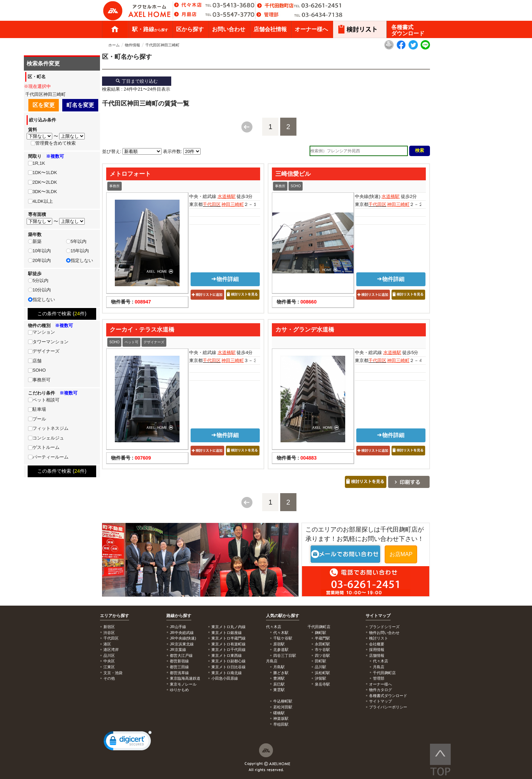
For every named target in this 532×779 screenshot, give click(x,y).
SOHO (296, 186)
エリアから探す (114, 616)
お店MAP (401, 554)
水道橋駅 (227, 196)
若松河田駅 (283, 707)
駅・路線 (150, 29)
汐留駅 (320, 678)
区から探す (190, 29)
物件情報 (132, 45)
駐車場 (39, 409)
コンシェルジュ (48, 438)
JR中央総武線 (182, 633)
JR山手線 (178, 627)
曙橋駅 (279, 713)
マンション (44, 332)
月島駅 (279, 667)
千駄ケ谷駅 (283, 638)
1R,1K (39, 163)
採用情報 (377, 650)
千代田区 (212, 204)
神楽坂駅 (281, 718)
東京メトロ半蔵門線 (228, 638)
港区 (107, 644)
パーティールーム (51, 457)
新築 (37, 241)
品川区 (109, 655)
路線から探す (179, 616)
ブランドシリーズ (384, 627)
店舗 (37, 361)
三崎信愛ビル (293, 174)
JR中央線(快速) (183, 638)
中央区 (109, 661)
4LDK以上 (43, 201)
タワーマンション (51, 342)
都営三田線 (179, 667)
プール (39, 419)
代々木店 (380, 661)
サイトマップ (378, 616)
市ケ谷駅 (322, 650)
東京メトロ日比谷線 (228, 667)
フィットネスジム (51, 428)
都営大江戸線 (181, 655)
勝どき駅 (281, 673)
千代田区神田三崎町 (162, 45)
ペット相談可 (46, 400)
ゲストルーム (46, 447)
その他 (109, 678)
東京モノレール (183, 684)
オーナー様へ (311, 29)
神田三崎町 (233, 204)
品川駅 (320, 667)
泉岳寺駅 (322, 684)
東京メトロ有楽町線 (228, 644)
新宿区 (109, 627)
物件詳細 (225, 279)
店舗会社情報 (270, 29)
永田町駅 (322, 644)
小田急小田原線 (225, 678)
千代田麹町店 (384, 673)
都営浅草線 (179, 673)
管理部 (379, 678)
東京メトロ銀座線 (227, 633)
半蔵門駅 (322, 638)
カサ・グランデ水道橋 (305, 329)
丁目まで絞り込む (137, 81)
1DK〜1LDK (45, 173)
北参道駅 (281, 650)
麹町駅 (320, 633)
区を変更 (44, 105)
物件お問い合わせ (384, 633)
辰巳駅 (279, 684)
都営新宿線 (179, 661)
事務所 (114, 186)
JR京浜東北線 (182, 644)
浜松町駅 (322, 673)
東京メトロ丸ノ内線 (228, 627)
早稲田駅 (281, 724)
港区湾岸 (111, 650)
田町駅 (320, 661)
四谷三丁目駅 (285, 655)
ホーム (115, 29)
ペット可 (131, 342)
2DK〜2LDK (45, 182)
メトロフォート (130, 174)
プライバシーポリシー (388, 707)
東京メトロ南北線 (227, 673)
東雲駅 (279, 690)
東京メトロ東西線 (227, 655)
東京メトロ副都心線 (228, 661)
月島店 (379, 667)
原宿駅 (279, 644)
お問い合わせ (229, 29)
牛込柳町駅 (283, 701)
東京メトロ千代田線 (228, 650)
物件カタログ (380, 690)
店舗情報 (377, 655)
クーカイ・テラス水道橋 (142, 329)
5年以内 (79, 241)
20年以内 (42, 260)
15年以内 (80, 251)
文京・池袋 (113, 673)
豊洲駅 (279, 678)
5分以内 (40, 280)
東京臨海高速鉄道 (185, 678)
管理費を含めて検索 (56, 143)
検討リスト (379, 638)
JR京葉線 (178, 650)
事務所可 (42, 380)
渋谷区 (109, 633)
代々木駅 (281, 633)
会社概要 (377, 644)
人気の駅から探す (283, 616)
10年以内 (42, 251)
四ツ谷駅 (322, 655)
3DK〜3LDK (45, 192)
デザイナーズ (154, 342)
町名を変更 (80, 105)
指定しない (82, 260)
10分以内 (42, 290)
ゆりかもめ (179, 690)
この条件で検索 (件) (62, 314)
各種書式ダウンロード (408, 30)
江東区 (109, 667)
